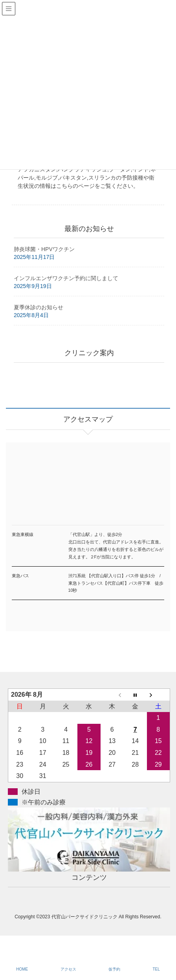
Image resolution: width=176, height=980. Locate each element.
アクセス (68, 969)
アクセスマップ (88, 504)
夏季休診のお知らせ (38, 307)
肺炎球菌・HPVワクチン (44, 249)
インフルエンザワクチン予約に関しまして (66, 278)
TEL (156, 969)
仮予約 (114, 969)
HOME (22, 969)
